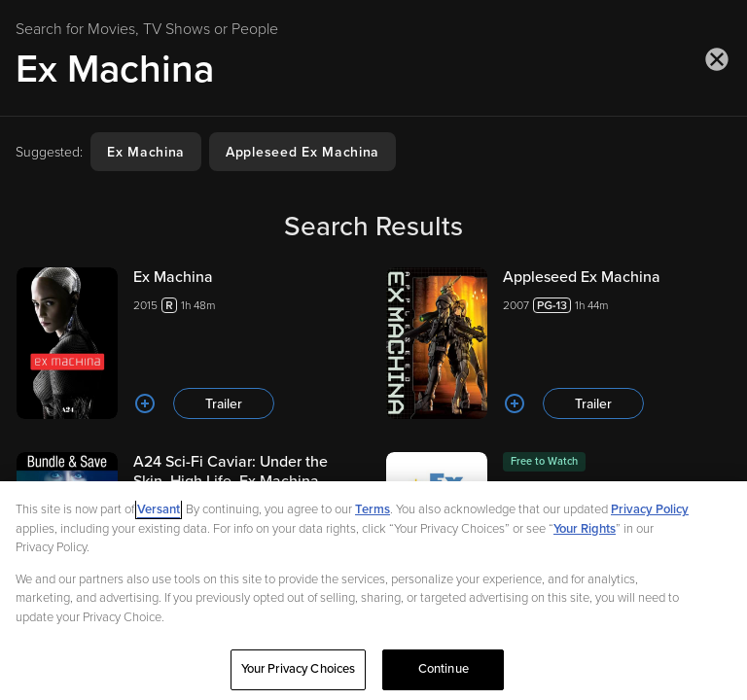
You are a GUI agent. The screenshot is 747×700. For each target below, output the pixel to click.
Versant (159, 509)
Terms (373, 509)
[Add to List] (145, 403)
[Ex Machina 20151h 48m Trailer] (189, 343)
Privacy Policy (650, 509)
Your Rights (585, 529)
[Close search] (717, 59)
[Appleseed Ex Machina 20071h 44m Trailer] (558, 343)
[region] (373, 591)
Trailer (224, 404)
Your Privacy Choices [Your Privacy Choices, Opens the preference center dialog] (299, 669)
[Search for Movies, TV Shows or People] (373, 69)
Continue (444, 669)
